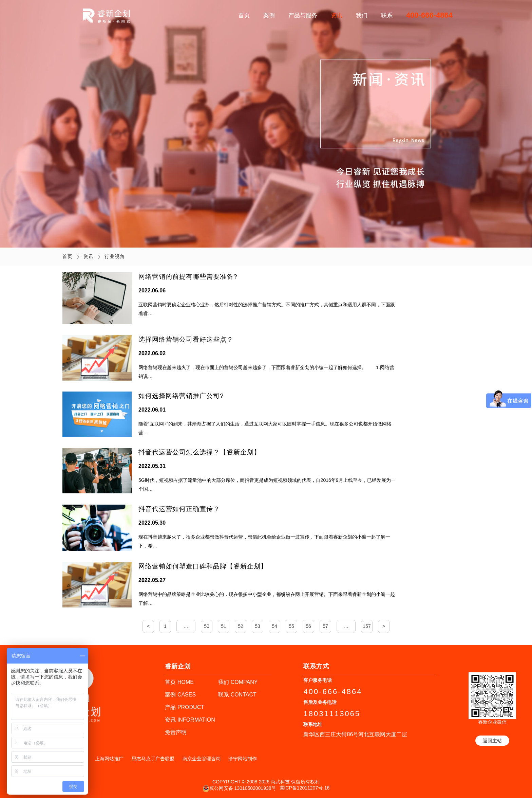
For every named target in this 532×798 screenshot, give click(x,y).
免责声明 (176, 732)
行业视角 (115, 256)
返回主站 (492, 740)
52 (241, 625)
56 (308, 625)
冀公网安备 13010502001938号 (239, 788)
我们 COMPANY (238, 681)
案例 (269, 15)
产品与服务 (303, 15)
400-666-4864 (429, 15)
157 (367, 625)
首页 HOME (179, 681)
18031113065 (332, 713)
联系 (387, 15)
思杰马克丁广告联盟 (153, 758)
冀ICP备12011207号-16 (305, 787)
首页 (244, 15)
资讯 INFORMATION (190, 719)
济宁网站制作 (243, 758)
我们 (362, 15)
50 (207, 625)
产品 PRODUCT (185, 706)
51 (224, 625)
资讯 (337, 15)
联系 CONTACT (237, 694)
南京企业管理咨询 (202, 758)
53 (258, 625)
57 (325, 625)
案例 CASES (180, 694)
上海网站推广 (109, 758)
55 (291, 625)
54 (274, 625)
